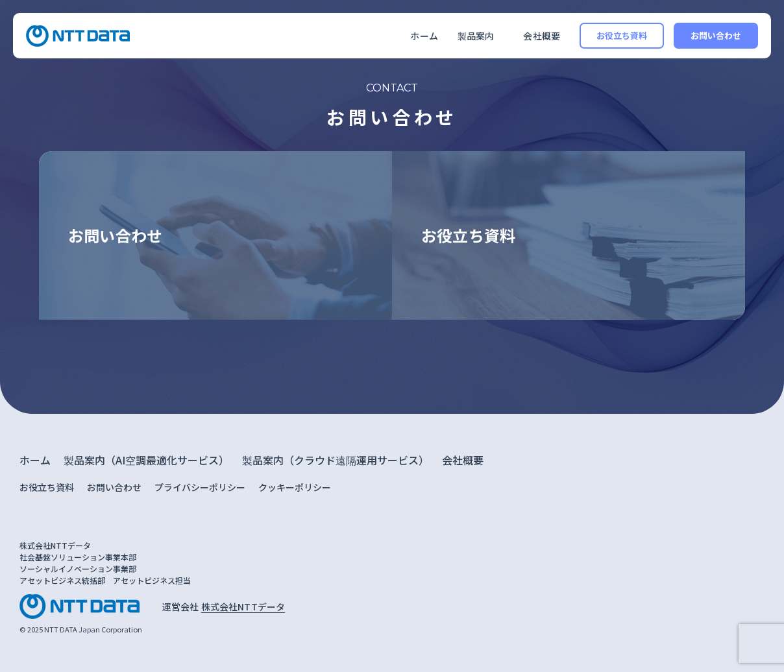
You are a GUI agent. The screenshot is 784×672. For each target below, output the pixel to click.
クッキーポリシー (295, 487)
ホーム (424, 36)
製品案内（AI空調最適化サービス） (146, 460)
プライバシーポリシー (200, 487)
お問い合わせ (716, 35)
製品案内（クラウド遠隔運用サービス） (336, 460)
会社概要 (542, 36)
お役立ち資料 (622, 35)
